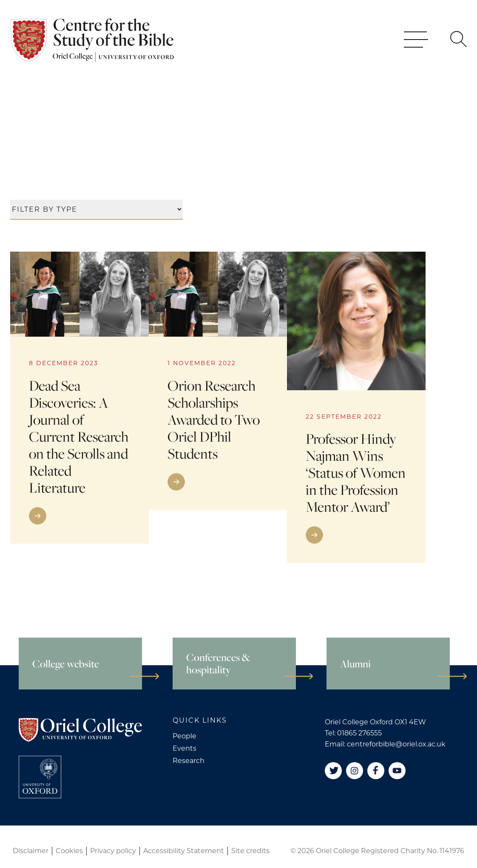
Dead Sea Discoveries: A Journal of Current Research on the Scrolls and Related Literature (79, 437)
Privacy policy (113, 851)
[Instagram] (355, 771)
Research (189, 761)
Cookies (69, 851)
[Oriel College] (94, 49)
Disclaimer (31, 851)
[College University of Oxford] (40, 777)
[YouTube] (397, 771)
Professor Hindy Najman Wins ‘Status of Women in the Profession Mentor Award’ (356, 473)
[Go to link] (79, 516)
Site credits (250, 851)
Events (185, 748)
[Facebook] (376, 771)
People (185, 736)
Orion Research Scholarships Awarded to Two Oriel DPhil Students (214, 420)
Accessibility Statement (184, 851)
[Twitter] (333, 771)
